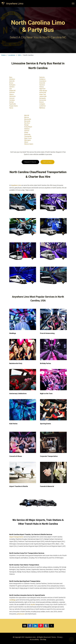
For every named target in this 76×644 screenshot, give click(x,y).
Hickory (42, 87)
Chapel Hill (12, 91)
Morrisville (27, 121)
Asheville (12, 81)
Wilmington (28, 140)
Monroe (27, 117)
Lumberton (43, 106)
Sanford (27, 131)
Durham (12, 102)
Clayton (12, 94)
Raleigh (26, 125)
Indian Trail (43, 94)
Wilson (26, 142)
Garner (11, 108)
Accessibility (34, 640)
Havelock (42, 85)
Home (3, 55)
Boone (11, 83)
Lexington (42, 104)
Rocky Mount (28, 127)
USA (19, 55)
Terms (54, 637)
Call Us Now (47, 162)
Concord (12, 98)
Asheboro (12, 79)
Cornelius (12, 100)
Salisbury (27, 129)
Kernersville (43, 100)
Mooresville (28, 119)
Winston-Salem (29, 144)
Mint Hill (27, 115)
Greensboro (43, 81)
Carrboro (12, 87)
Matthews (42, 108)
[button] (25, 626)
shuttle (33, 605)
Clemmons (12, 96)
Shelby (26, 133)
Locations (12, 55)
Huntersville (43, 93)
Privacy (60, 637)
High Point (42, 89)
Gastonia (42, 77)
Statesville (27, 135)
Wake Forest (28, 138)
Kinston (42, 102)
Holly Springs (43, 91)
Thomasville (28, 136)
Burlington (12, 85)
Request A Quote (30, 162)
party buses (21, 614)
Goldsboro (42, 79)
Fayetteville (13, 104)
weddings (13, 600)
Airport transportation (16, 537)
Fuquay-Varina (13, 106)
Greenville (42, 83)
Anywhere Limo (15, 4)
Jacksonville (43, 96)
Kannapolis (43, 98)
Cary (11, 89)
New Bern (27, 123)
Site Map (43, 640)
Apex (11, 77)
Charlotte (12, 93)
